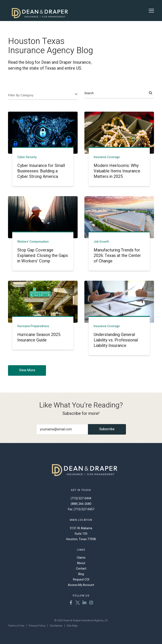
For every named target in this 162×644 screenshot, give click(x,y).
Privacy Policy (37, 626)
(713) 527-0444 (81, 498)
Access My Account (81, 585)
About (81, 563)
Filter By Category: (21, 95)
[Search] (151, 93)
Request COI (81, 580)
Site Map (72, 626)
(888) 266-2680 (81, 504)
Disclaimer (56, 626)
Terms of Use (16, 626)
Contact (81, 569)
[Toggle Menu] (151, 11)
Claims (81, 558)
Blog (81, 574)
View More (27, 370)
